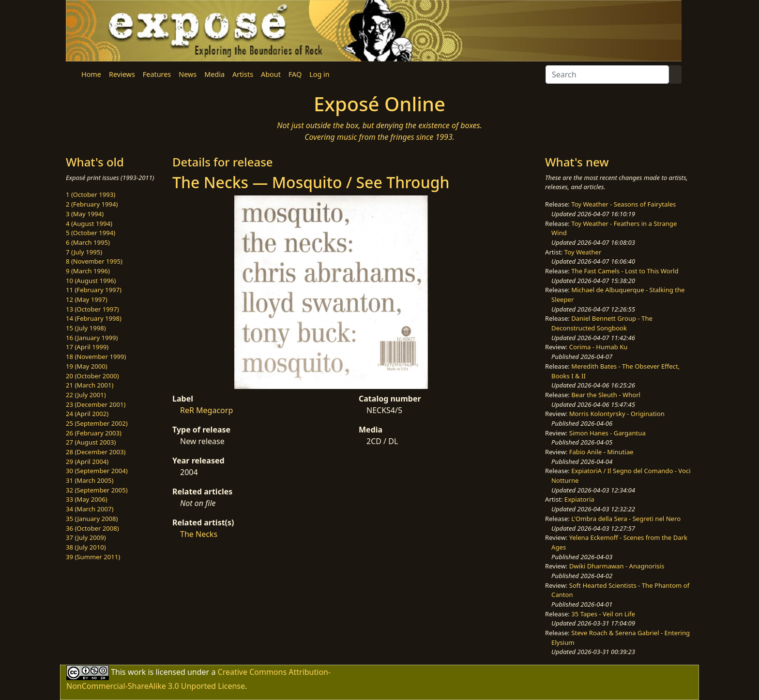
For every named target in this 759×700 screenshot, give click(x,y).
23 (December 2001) (96, 404)
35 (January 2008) (92, 519)
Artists (243, 74)
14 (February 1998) (94, 318)
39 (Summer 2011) (93, 557)
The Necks (199, 534)
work (137, 672)
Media (214, 74)
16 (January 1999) (92, 338)
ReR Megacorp (206, 410)
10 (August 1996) (91, 281)
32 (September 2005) (97, 490)
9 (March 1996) (88, 271)
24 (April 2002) (87, 414)
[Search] (607, 74)
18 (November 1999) (96, 357)
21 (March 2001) (90, 385)
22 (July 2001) (86, 395)
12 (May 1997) (87, 299)
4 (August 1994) (89, 223)
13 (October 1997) (92, 309)
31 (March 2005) (90, 480)
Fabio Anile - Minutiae (601, 452)
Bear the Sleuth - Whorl (606, 395)
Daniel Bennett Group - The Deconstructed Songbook (602, 323)
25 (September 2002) (97, 423)
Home (91, 74)
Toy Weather (583, 252)
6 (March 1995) (88, 242)
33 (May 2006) (87, 499)
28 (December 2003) (96, 452)
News (188, 74)
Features (157, 74)
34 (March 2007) (90, 509)
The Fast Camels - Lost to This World (625, 271)
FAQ (295, 74)
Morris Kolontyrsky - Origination (617, 414)
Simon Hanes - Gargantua (607, 433)
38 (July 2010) (86, 547)
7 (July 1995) (84, 252)
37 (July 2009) (86, 537)
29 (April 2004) (87, 462)
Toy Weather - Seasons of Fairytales (623, 204)
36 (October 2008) (92, 528)
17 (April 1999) (87, 347)
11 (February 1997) (94, 290)
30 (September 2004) (97, 471)
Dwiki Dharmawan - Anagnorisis (617, 566)
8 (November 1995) (94, 261)
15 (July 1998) (86, 328)
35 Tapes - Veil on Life (603, 614)
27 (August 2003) (91, 442)
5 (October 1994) (91, 233)
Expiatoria (579, 499)
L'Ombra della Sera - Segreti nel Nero (626, 519)
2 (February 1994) (92, 204)
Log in (319, 74)
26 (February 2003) (94, 433)
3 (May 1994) (85, 214)
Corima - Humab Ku (599, 347)
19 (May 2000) (87, 366)
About (271, 74)
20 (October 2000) (92, 376)
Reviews (122, 74)
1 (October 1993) (91, 194)
